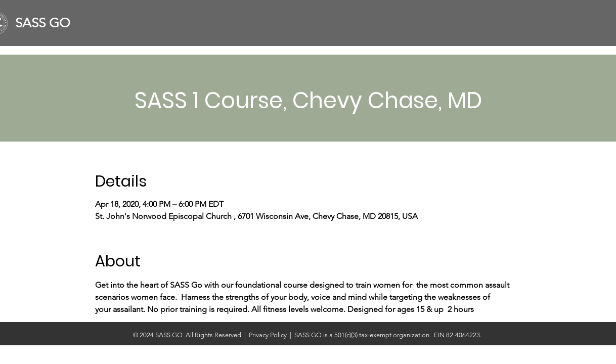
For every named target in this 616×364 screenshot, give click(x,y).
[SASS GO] (47, 23)
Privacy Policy (269, 335)
